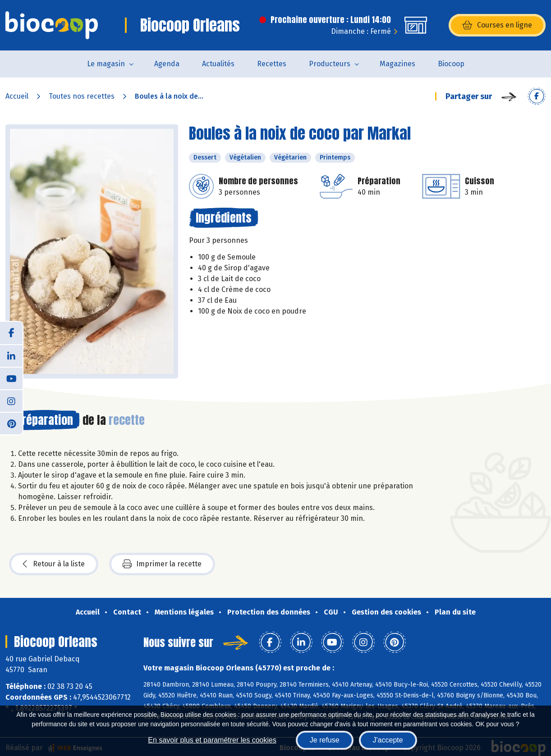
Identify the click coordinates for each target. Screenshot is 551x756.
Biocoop (451, 64)
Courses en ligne (497, 25)
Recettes (272, 64)
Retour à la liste (54, 564)
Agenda (167, 64)
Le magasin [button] (106, 64)
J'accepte (388, 740)
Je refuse (325, 740)
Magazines (397, 64)
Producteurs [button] (330, 64)
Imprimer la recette (162, 564)
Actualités (218, 64)
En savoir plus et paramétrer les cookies (212, 740)
